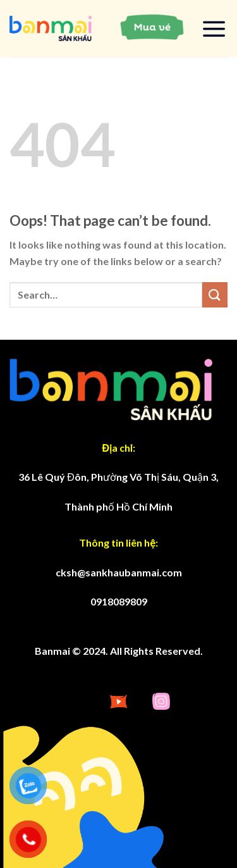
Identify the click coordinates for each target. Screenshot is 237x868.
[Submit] (215, 294)
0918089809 (119, 601)
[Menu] (214, 28)
